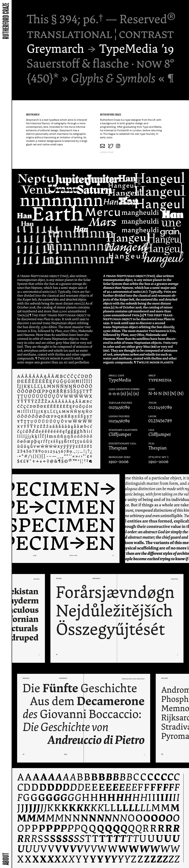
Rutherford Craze (6, 21)
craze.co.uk (107, 152)
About (6, 859)
